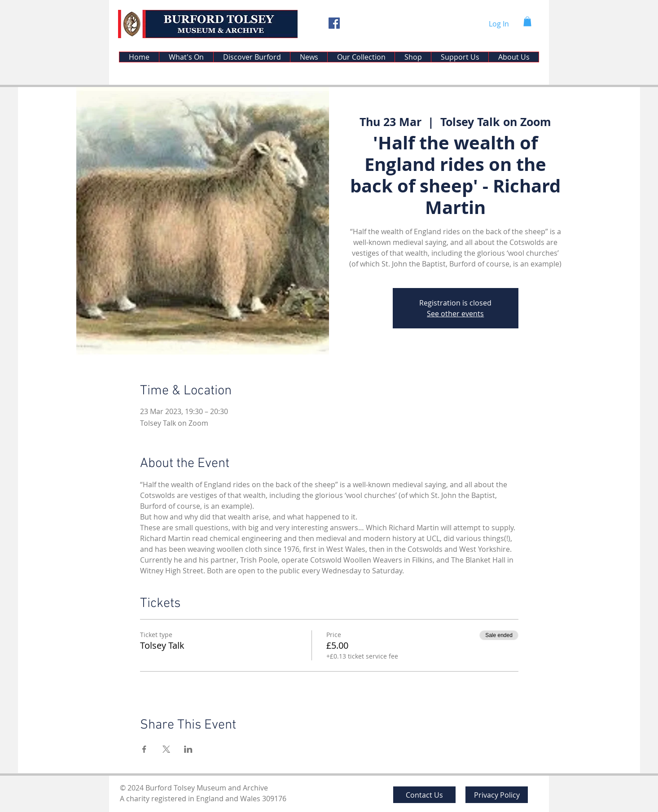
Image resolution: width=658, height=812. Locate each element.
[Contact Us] (424, 795)
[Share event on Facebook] (144, 749)
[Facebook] (334, 23)
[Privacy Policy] (497, 795)
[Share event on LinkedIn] (188, 749)
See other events (455, 314)
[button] (527, 22)
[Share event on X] (166, 749)
